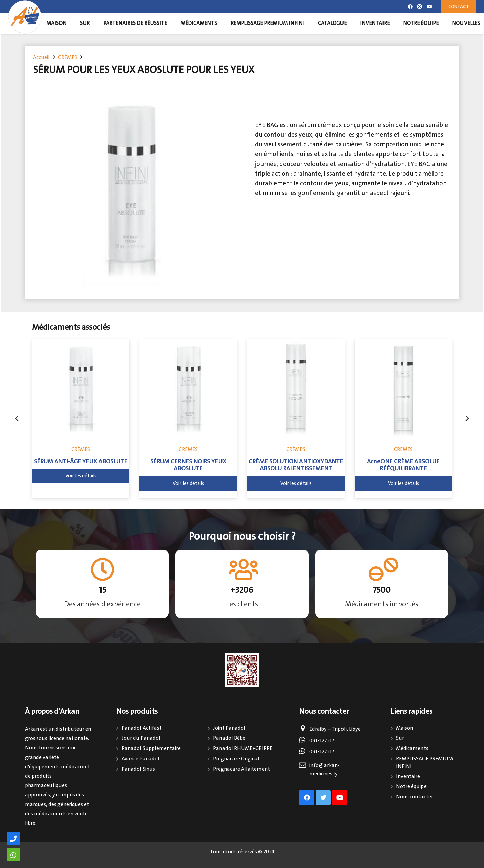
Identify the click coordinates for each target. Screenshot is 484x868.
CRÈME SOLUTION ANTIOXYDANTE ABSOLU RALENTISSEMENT (296, 465)
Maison (405, 728)
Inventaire (408, 776)
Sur (400, 738)
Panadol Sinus (138, 769)
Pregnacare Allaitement (241, 769)
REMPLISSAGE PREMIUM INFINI (425, 762)
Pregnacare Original (236, 759)
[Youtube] (429, 7)
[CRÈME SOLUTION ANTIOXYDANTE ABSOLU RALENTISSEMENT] (296, 388)
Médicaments (412, 749)
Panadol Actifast (142, 728)
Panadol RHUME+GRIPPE (243, 749)
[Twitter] (323, 798)
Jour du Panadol (141, 738)
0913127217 (322, 741)
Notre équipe (411, 787)
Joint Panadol (229, 728)
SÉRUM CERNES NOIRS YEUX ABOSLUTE (188, 465)
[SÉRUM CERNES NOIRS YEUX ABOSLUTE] (188, 388)
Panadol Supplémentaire (151, 749)
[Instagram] (420, 7)
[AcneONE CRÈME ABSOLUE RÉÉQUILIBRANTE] (403, 388)
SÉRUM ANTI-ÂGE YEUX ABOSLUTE (81, 462)
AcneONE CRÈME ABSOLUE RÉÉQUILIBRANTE (403, 465)
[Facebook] (410, 7)
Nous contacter (414, 797)
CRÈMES (81, 449)
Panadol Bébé (229, 738)
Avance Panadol (140, 759)
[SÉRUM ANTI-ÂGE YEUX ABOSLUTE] (81, 388)
